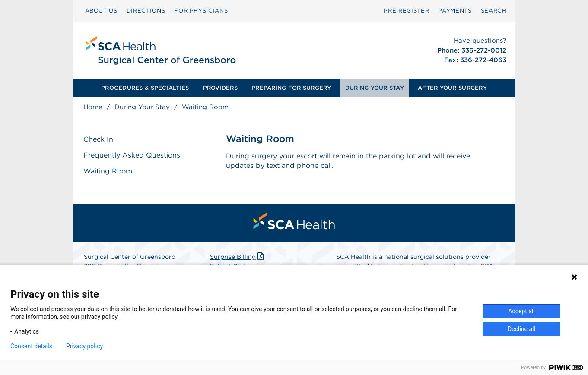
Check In (98, 139)
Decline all (521, 329)
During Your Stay (142, 107)
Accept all (521, 311)
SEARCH (494, 11)
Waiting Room (108, 171)
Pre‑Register (406, 11)
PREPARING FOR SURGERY (291, 88)
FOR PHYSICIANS (201, 11)
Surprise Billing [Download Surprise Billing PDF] (238, 257)
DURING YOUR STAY (375, 88)
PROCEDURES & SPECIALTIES (145, 88)
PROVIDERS (220, 88)
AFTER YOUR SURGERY (452, 88)
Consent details (31, 346)
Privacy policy (84, 346)
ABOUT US (101, 11)
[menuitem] (101, 11)
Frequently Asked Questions (132, 155)
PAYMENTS (455, 11)
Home (93, 107)
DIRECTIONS (146, 11)
